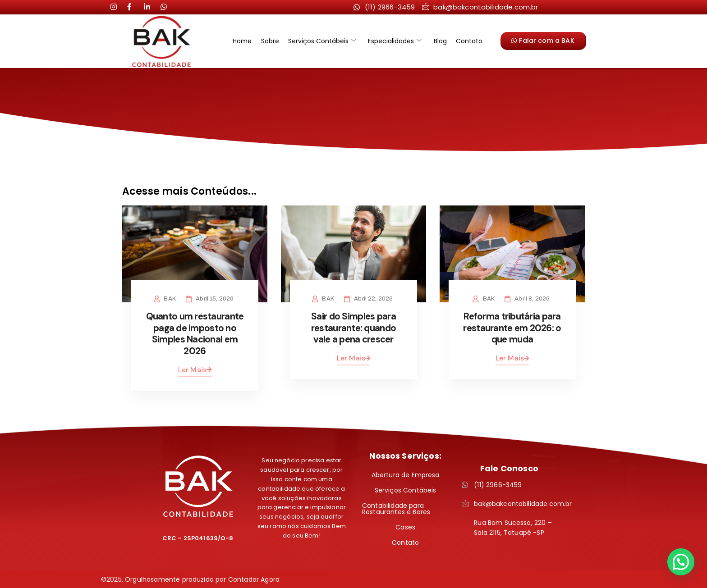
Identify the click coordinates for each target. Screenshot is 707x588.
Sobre (273, 41)
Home (247, 41)
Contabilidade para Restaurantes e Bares (396, 508)
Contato (464, 41)
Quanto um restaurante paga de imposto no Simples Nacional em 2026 (195, 333)
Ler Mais (195, 368)
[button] (681, 562)
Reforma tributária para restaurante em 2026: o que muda (512, 328)
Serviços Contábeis (323, 41)
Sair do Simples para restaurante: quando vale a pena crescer (353, 328)
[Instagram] (117, 7)
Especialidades (394, 41)
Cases (405, 526)
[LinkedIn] (134, 7)
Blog (437, 41)
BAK (171, 299)
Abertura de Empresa (406, 474)
